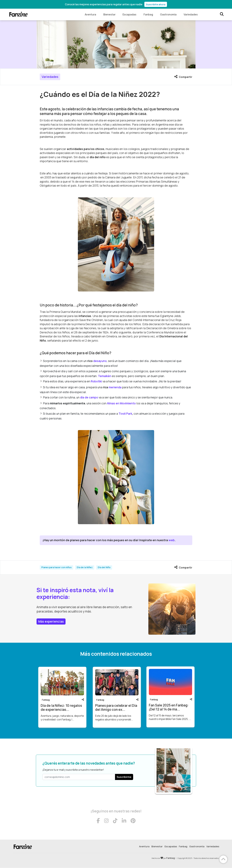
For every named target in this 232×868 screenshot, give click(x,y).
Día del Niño (104, 568)
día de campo (89, 397)
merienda (115, 387)
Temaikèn (105, 376)
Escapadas (129, 15)
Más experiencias (51, 621)
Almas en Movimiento (121, 403)
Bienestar (109, 15)
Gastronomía (168, 15)
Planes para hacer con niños (56, 568)
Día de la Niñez (85, 568)
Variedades (191, 15)
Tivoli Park (125, 414)
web (172, 540)
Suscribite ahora (156, 4)
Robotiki (96, 381)
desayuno (100, 361)
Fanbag (148, 15)
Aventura (89, 15)
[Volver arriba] (223, 859)
